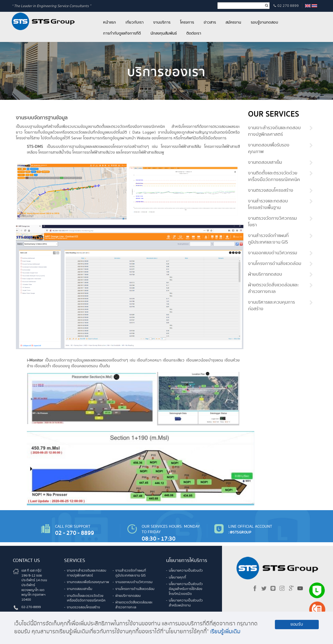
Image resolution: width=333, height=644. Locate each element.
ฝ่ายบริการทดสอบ (265, 275)
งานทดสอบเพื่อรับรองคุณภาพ (269, 149)
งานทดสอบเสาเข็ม (265, 163)
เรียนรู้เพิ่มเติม (225, 632)
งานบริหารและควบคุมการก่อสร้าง (271, 306)
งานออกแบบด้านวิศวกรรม (273, 253)
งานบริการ (162, 22)
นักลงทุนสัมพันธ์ (164, 33)
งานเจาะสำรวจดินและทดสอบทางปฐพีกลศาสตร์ (274, 131)
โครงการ (187, 22)
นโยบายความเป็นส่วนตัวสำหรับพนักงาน (186, 603)
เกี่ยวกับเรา (135, 22)
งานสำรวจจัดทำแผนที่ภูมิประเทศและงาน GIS (268, 239)
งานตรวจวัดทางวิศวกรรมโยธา (272, 222)
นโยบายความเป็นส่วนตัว (186, 571)
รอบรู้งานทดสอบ (264, 22)
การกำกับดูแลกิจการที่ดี (122, 33)
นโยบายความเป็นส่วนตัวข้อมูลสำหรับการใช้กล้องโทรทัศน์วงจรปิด (186, 589)
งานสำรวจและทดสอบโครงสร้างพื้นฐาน (268, 205)
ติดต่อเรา (194, 33)
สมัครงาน (233, 22)
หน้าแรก (109, 22)
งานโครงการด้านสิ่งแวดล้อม (275, 264)
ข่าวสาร (210, 22)
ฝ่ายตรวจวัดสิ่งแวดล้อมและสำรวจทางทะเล (273, 289)
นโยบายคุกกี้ (177, 577)
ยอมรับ (297, 624)
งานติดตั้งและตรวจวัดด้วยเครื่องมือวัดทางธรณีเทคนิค (274, 177)
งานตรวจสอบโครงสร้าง (271, 191)
